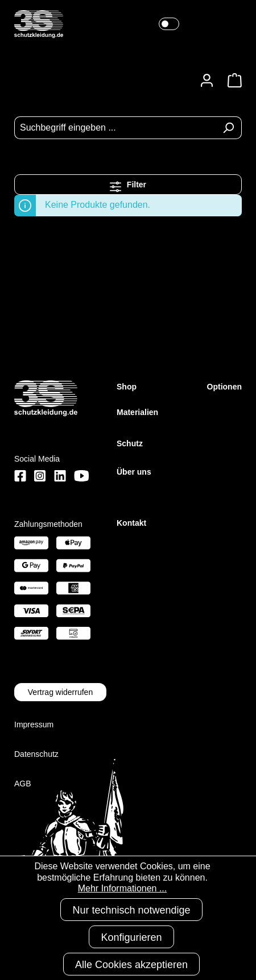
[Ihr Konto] (207, 80)
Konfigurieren (131, 937)
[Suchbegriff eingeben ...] (115, 128)
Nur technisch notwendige (131, 910)
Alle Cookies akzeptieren (131, 965)
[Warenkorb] (231, 80)
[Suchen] (228, 128)
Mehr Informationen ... (123, 888)
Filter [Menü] (128, 183)
